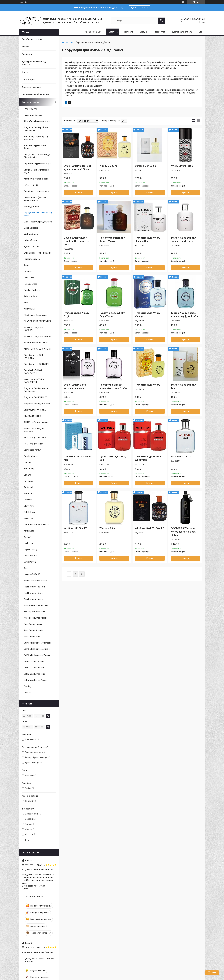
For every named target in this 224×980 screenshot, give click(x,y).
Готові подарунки (32, 259)
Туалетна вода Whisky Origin (76, 315)
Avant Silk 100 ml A (35, 897)
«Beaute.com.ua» (93, 32)
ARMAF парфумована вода (37, 121)
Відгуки (144, 32)
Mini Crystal (29, 531)
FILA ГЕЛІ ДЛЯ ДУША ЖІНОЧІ (37, 336)
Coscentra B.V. (30, 556)
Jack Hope (29, 543)
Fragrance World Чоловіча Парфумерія (36, 390)
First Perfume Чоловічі (34, 587)
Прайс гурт (160, 32)
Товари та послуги (31, 102)
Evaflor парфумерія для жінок (38, 222)
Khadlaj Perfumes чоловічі (36, 605)
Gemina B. (29, 500)
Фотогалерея (28, 79)
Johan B (28, 462)
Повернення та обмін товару (35, 94)
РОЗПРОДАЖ (30, 109)
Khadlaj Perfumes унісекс (36, 618)
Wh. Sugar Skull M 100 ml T (150, 528)
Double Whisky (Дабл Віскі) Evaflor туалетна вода (76, 241)
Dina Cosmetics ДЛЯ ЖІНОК (37, 364)
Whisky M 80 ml (108, 528)
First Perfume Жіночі (33, 593)
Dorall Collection (31, 228)
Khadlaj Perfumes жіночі (35, 612)
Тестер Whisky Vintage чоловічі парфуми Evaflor (185, 315)
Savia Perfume (31, 562)
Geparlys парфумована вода (37, 164)
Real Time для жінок (33, 444)
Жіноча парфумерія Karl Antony (35, 147)
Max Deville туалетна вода (36, 179)
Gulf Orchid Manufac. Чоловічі (38, 643)
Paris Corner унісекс (33, 624)
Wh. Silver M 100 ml (181, 456)
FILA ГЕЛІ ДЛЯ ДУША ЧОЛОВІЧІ (34, 329)
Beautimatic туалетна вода (37, 191)
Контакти (128, 32)
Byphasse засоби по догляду (37, 253)
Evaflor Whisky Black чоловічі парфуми (75, 386)
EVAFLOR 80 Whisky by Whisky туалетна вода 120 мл (183, 532)
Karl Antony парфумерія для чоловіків (37, 138)
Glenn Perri (29, 506)
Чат (212, 973)
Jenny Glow (29, 278)
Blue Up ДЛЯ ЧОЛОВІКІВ (35, 410)
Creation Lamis (31, 456)
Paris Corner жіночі (33, 637)
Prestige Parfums (32, 290)
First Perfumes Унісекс (34, 599)
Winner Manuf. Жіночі (34, 668)
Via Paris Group (31, 234)
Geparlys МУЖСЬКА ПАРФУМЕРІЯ (33, 372)
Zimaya (27, 475)
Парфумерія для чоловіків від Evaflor (38, 214)
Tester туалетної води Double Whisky (112, 239)
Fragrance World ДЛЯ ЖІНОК (37, 404)
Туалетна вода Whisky (148, 385)
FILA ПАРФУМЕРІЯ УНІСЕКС (37, 343)
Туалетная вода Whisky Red (113, 458)
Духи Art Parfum (32, 247)
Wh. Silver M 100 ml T (75, 528)
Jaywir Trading (31, 550)
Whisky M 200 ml (108, 166)
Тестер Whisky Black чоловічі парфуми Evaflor (113, 386)
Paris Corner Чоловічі (34, 630)
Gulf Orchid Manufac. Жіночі (37, 649)
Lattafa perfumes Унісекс (36, 680)
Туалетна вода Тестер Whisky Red (148, 458)
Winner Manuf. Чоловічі (35, 662)
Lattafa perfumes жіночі (35, 674)
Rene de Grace (31, 284)
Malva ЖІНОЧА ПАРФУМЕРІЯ (37, 349)
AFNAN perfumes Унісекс (36, 581)
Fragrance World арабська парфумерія (36, 129)
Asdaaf (27, 537)
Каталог (112, 32)
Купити (79, 192)
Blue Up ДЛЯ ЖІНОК (33, 416)
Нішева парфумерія (33, 115)
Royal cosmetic (31, 185)
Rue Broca (29, 481)
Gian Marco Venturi (33, 450)
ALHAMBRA (29, 309)
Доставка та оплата (182, 32)
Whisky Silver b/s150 (182, 166)
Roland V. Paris (31, 296)
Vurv (26, 303)
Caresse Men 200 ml (146, 166)
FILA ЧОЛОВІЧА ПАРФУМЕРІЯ (38, 321)
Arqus (27, 265)
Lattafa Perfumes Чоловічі (36, 525)
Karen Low (29, 518)
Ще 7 (27, 840)
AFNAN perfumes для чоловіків (34, 430)
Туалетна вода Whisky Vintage (148, 315)
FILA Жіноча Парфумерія (35, 315)
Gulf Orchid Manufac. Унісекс (37, 655)
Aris (26, 568)
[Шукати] (161, 21)
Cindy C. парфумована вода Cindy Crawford (37, 156)
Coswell (27, 693)
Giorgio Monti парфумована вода (37, 171)
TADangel (28, 487)
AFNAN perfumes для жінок (37, 422)
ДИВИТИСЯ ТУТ (139, 8)
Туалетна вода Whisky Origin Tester (112, 315)
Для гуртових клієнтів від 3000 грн (34, 63)
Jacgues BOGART (32, 574)
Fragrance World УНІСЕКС (36, 397)
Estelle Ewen (30, 512)
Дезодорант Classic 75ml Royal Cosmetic (40, 960)
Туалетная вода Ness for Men (78, 458)
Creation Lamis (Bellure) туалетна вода (35, 199)
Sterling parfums (32, 206)
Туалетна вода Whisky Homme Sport (148, 239)
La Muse (28, 271)
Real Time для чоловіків (35, 437)
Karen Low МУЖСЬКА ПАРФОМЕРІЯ (34, 381)
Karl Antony (29, 469)
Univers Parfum (31, 240)
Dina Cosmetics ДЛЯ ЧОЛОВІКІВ (33, 357)
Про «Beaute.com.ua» (32, 39)
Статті (25, 72)
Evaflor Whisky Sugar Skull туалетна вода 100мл (78, 168)
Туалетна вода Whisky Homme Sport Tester (183, 239)
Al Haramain (30, 494)
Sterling (27, 686)
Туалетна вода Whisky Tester (183, 386)
